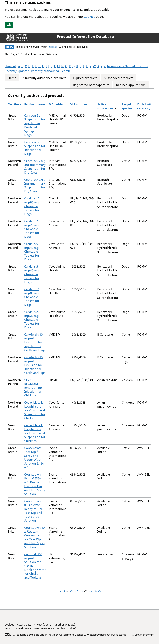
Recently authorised (45, 71)
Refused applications (131, 85)
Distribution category (146, 106)
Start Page (11, 54)
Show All (11, 66)
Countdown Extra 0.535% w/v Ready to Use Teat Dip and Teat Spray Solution (35, 484)
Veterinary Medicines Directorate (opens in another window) (40, 628)
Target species (127, 106)
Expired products (85, 78)
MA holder (56, 104)
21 (72, 591)
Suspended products (119, 78)
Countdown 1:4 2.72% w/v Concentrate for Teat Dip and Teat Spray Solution (35, 537)
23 (81, 591)
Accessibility (24, 625)
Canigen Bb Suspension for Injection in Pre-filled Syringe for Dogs (35, 125)
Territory (15, 104)
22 (76, 591)
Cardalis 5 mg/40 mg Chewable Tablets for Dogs (32, 252)
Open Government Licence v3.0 (70, 635)
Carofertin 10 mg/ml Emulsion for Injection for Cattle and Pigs (35, 342)
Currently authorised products (45, 78)
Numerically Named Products (128, 66)
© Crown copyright (143, 635)
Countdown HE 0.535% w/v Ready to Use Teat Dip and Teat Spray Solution (35, 511)
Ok (9, 25)
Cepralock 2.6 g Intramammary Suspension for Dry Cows (35, 167)
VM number (79, 104)
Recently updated (17, 71)
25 (90, 591)
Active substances (106, 106)
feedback (53, 47)
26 (95, 591)
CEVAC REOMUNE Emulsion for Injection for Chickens (33, 388)
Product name (35, 104)
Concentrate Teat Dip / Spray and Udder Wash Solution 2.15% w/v (34, 458)
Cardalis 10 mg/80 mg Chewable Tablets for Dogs (32, 206)
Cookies (90, 17)
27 (100, 591)
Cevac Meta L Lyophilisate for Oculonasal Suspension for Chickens (35, 410)
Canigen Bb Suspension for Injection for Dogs (35, 148)
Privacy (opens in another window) (55, 625)
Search (65, 71)
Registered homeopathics (91, 85)
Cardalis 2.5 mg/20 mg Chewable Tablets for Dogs (32, 229)
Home (12, 78)
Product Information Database (85, 37)
